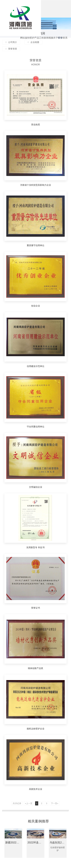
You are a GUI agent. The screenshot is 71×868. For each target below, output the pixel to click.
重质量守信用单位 (36, 245)
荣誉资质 (60, 42)
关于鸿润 (56, 42)
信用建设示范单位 (36, 366)
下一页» (55, 803)
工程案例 (41, 42)
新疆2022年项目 (14, 843)
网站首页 (23, 42)
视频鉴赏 (51, 42)
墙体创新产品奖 (35, 668)
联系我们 (65, 42)
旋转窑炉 (27, 42)
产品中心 (37, 42)
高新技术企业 (36, 789)
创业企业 (36, 306)
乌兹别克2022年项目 (58, 843)
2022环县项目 (36, 843)
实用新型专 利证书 (35, 547)
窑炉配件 (32, 42)
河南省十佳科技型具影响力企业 (36, 185)
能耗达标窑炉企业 (36, 729)
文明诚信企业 (36, 487)
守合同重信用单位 (36, 427)
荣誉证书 (36, 608)
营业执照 (36, 125)
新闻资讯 (46, 42)
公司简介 (13, 42)
